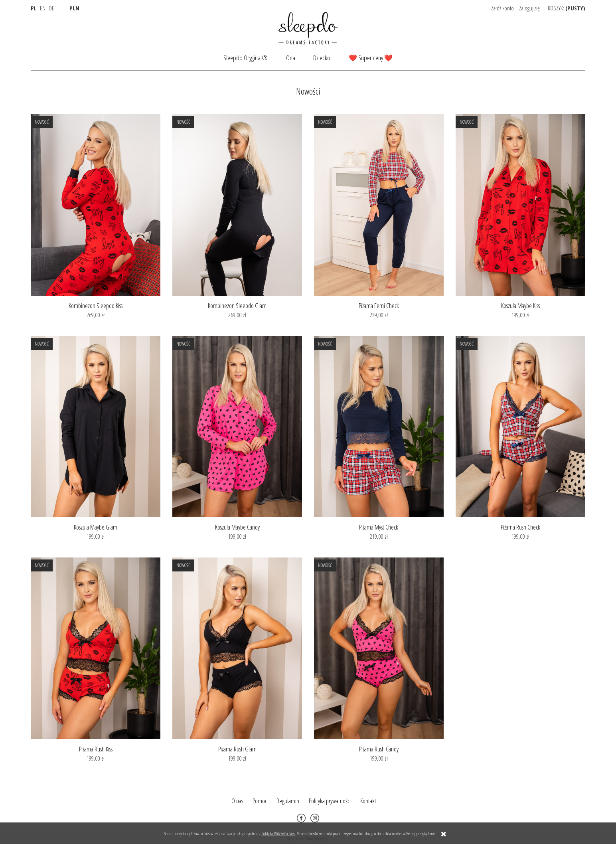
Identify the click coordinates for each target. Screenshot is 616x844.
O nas (237, 801)
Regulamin (288, 801)
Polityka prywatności (330, 801)
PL (34, 8)
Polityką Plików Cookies (278, 833)
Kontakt (368, 801)
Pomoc (260, 801)
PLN (74, 8)
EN (43, 8)
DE (51, 8)
